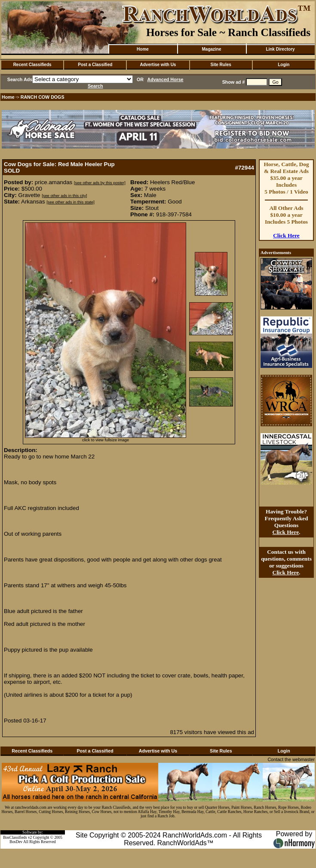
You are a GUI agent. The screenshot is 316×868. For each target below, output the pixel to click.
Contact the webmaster (291, 759)
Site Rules (221, 65)
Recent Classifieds (32, 65)
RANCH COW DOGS (43, 97)
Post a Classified (95, 65)
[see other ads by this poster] (100, 183)
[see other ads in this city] (64, 196)
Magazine (211, 49)
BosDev (16, 842)
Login (284, 65)
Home (143, 49)
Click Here (286, 235)
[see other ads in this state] (70, 202)
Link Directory (280, 49)
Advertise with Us (158, 65)
